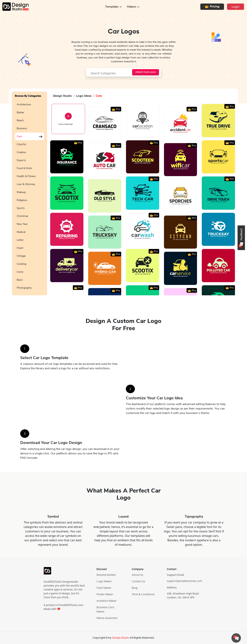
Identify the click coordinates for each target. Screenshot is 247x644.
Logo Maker (104, 582)
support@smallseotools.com (185, 581)
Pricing (212, 7)
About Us (137, 575)
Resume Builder (106, 575)
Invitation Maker (107, 601)
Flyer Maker (104, 588)
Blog (135, 588)
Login (236, 7)
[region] (29, 196)
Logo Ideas (84, 96)
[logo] (47, 572)
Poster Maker (105, 595)
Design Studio (62, 96)
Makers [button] (132, 7)
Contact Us (138, 582)
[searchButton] (146, 72)
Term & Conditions (143, 595)
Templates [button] (112, 7)
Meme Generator (107, 618)
